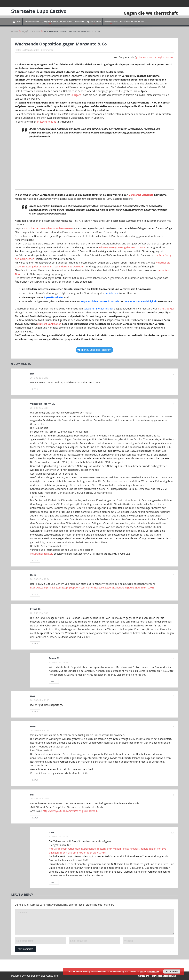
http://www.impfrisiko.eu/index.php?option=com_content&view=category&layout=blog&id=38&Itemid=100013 (92, 588)
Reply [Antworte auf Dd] (35, 818)
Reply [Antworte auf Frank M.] (54, 681)
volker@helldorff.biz (42, 554)
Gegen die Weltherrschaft (150, 13)
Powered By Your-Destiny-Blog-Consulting (35, 976)
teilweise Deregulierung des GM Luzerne (122, 247)
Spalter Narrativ (94, 22)
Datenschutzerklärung (164, 976)
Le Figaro (76, 95)
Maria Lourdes (32, 50)
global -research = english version (155, 57)
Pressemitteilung (47, 121)
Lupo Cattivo (66, 22)
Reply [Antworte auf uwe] (35, 711)
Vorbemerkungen (32, 22)
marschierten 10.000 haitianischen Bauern (48, 228)
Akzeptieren (172, 971)
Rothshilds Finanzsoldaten (132, 22)
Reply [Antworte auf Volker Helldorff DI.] (35, 560)
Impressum (143, 976)
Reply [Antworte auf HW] (35, 389)
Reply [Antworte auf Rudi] (35, 594)
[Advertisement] (94, 166)
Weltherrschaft (111, 22)
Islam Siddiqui (166, 309)
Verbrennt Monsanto (141, 195)
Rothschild (80, 22)
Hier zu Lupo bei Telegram (94, 350)
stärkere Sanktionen (49, 324)
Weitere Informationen (149, 971)
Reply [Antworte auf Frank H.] (35, 644)
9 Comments (47, 50)
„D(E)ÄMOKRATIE (50, 22)
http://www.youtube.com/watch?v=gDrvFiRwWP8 (70, 811)
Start (17, 22)
